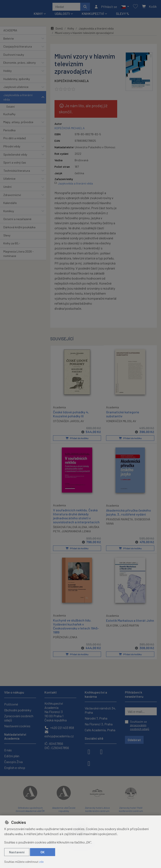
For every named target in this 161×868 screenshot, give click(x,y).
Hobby (8, 72)
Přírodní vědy (12, 148)
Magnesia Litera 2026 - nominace (19, 255)
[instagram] (101, 751)
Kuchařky (9, 115)
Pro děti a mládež (15, 140)
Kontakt (51, 692)
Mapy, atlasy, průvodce (18, 123)
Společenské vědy (15, 156)
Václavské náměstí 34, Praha (100, 710)
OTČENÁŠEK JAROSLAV (68, 422)
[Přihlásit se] (106, 7)
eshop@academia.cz (59, 734)
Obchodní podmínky (18, 710)
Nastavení (17, 852)
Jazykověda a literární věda (18, 99)
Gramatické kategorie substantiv (123, 415)
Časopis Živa (13, 762)
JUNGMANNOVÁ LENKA (76, 533)
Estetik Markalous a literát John (130, 621)
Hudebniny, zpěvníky (17, 80)
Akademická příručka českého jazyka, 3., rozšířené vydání (129, 513)
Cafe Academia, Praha (100, 730)
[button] (125, 7)
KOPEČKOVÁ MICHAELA (72, 82)
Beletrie (9, 40)
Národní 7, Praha (96, 718)
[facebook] (89, 751)
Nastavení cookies (17, 726)
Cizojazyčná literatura (18, 48)
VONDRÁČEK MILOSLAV (121, 422)
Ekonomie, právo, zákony (20, 64)
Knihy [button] (38, 15)
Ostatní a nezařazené (17, 220)
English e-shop (15, 768)
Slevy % (123, 15)
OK (43, 852)
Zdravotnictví (12, 196)
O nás (8, 750)
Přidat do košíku (77, 440)
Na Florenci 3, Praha (99, 724)
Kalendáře (10, 204)
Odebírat (134, 740)
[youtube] (89, 763)
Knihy (71, 30)
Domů (57, 30)
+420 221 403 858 (59, 728)
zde (41, 862)
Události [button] (62, 15)
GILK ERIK (112, 626)
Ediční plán (12, 756)
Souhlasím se (140, 725)
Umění (7, 188)
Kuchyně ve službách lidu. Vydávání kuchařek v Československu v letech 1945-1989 (76, 627)
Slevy (7, 237)
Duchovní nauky (14, 56)
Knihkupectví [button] (93, 15)
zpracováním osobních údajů (140, 727)
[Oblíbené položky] (135, 7)
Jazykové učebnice (16, 88)
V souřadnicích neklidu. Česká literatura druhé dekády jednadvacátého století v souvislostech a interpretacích (76, 517)
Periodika (9, 132)
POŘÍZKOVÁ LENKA (65, 638)
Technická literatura (17, 172)
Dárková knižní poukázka (19, 229)
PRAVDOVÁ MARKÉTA (119, 520)
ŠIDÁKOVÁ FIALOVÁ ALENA (70, 528)
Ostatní (10, 108)
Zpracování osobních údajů (19, 718)
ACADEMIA (10, 32)
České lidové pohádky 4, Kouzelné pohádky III (71, 415)
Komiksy (9, 212)
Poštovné (11, 704)
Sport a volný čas (15, 164)
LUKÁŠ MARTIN (129, 626)
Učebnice (9, 180)
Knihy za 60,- (12, 245)
